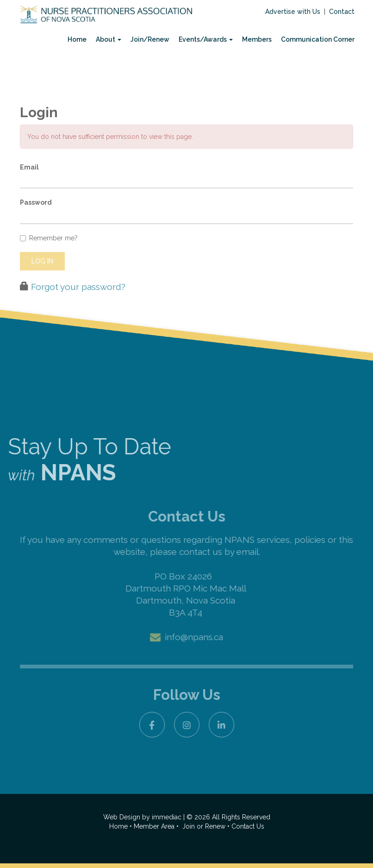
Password (36, 221)
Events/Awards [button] (206, 39)
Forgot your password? (78, 305)
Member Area (154, 826)
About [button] (109, 39)
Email (29, 185)
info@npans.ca (194, 637)
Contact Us (248, 826)
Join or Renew (205, 826)
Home (77, 39)
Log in (42, 279)
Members (257, 39)
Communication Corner (318, 39)
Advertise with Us (293, 12)
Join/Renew (150, 39)
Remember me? (49, 256)
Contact (342, 12)
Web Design (122, 817)
